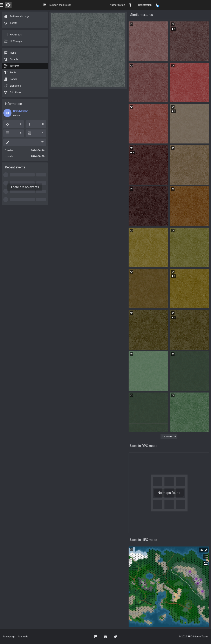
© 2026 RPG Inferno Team (193, 637)
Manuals (23, 637)
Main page (9, 637)
